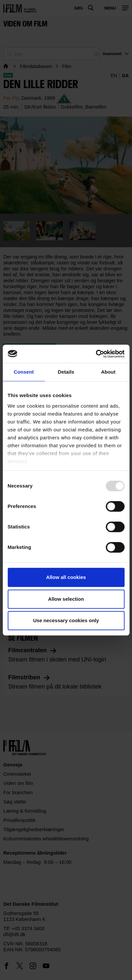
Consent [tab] (24, 372)
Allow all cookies (66, 577)
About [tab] (108, 372)
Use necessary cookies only (66, 620)
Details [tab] (66, 372)
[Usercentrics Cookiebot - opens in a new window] (96, 354)
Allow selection (66, 599)
